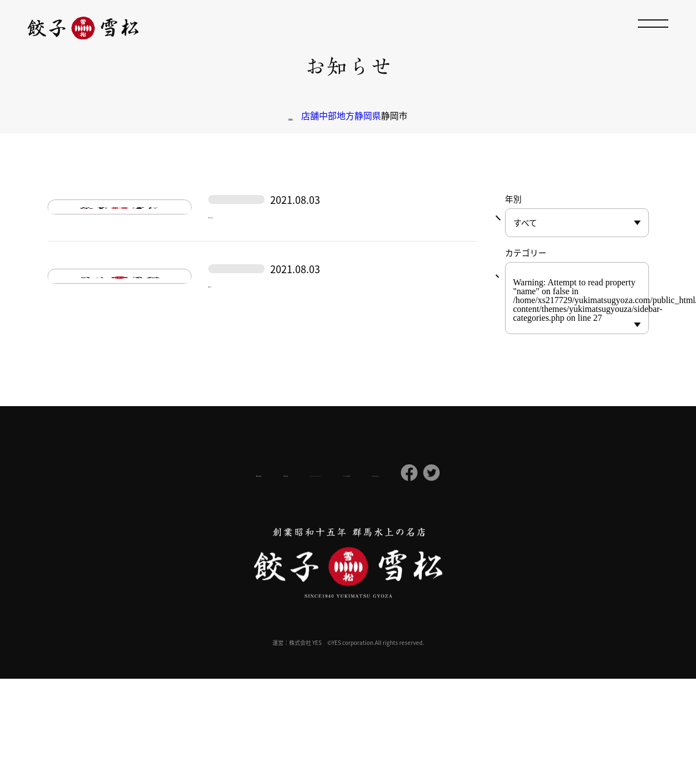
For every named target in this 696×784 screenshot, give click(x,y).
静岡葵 (226, 252)
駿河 (220, 396)
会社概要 (173, 578)
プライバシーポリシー (307, 578)
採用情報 (231, 578)
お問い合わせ (460, 578)
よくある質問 (391, 578)
